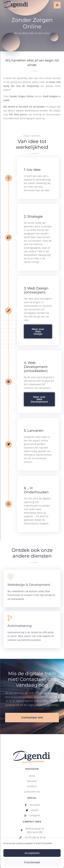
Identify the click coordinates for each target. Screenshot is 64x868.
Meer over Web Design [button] (38, 331)
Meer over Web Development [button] (39, 399)
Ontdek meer (17, 605)
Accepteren (32, 853)
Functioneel (32, 862)
